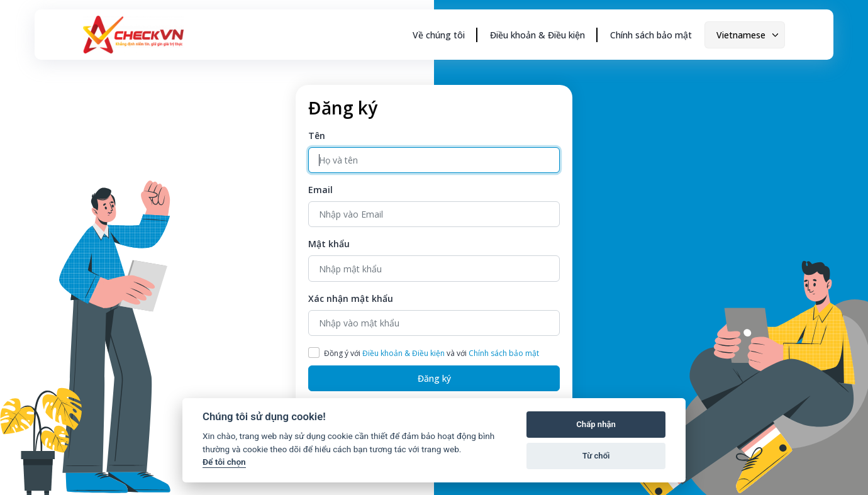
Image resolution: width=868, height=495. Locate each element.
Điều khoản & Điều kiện (537, 35)
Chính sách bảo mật (651, 35)
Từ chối (596, 456)
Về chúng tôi (439, 35)
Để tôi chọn (224, 462)
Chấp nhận (596, 424)
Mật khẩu (329, 244)
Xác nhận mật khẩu (351, 298)
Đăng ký (434, 378)
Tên (317, 136)
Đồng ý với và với (431, 353)
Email (320, 190)
